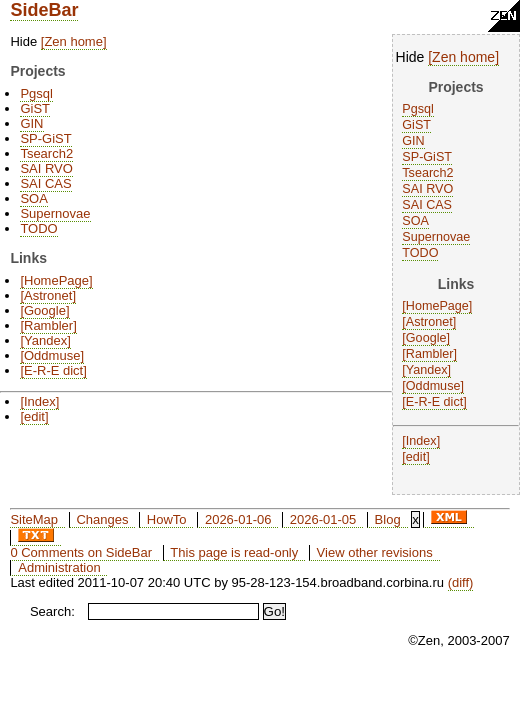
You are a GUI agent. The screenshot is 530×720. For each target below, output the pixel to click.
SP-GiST (427, 157)
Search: (52, 611)
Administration (59, 567)
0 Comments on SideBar (81, 552)
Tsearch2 (427, 173)
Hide (410, 57)
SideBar (44, 10)
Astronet (429, 322)
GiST (416, 125)
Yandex (427, 370)
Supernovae (436, 237)
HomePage (437, 306)
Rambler (430, 354)
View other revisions (375, 552)
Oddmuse (433, 386)
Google (426, 338)
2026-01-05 (323, 519)
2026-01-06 (238, 519)
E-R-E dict (434, 402)
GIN (413, 141)
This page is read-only (234, 552)
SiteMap (34, 519)
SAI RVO (427, 189)
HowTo (167, 519)
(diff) (461, 582)
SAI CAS (427, 205)
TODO (420, 253)
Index (421, 441)
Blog (388, 519)
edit (416, 457)
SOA (415, 221)
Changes (102, 519)
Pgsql (418, 109)
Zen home (463, 57)
